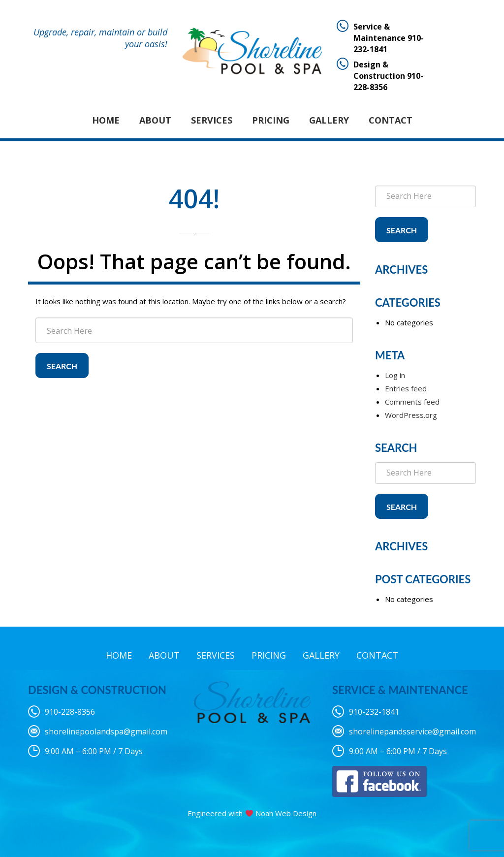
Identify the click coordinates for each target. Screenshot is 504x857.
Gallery (329, 120)
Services (212, 120)
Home (106, 120)
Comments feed (412, 402)
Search (62, 366)
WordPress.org (411, 415)
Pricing (271, 120)
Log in (395, 375)
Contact (391, 120)
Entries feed (406, 388)
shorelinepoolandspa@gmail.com (106, 731)
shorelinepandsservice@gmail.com (412, 731)
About (155, 120)
